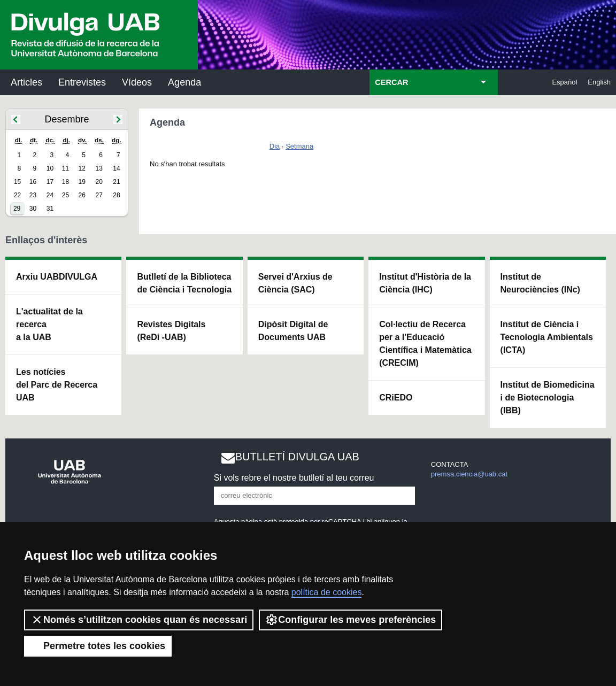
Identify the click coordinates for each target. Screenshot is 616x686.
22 (17, 195)
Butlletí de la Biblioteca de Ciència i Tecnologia (184, 283)
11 (66, 168)
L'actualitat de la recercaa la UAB (49, 324)
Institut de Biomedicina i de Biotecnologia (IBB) (548, 398)
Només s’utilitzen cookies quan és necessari (139, 620)
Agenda (184, 82)
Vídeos (137, 82)
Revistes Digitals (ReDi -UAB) (171, 331)
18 (66, 182)
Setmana (299, 146)
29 (17, 209)
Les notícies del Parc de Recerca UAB (57, 385)
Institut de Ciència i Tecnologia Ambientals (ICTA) (547, 337)
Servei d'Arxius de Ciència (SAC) (295, 283)
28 (116, 195)
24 (50, 195)
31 (50, 209)
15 (17, 182)
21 (116, 182)
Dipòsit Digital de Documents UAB (293, 331)
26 (82, 195)
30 (33, 209)
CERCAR (391, 82)
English (599, 82)
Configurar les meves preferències (351, 620)
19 (82, 182)
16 (33, 182)
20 (99, 182)
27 (99, 195)
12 (82, 168)
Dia (275, 146)
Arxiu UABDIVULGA (57, 277)
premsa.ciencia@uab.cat (469, 474)
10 (50, 168)
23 (33, 195)
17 (50, 182)
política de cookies (327, 592)
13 (99, 168)
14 (116, 168)
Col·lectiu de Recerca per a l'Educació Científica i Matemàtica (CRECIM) (425, 344)
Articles (26, 82)
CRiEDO (396, 398)
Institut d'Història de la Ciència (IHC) (425, 283)
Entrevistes (82, 82)
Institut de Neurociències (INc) (540, 283)
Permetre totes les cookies (98, 646)
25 (66, 195)
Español (564, 82)
